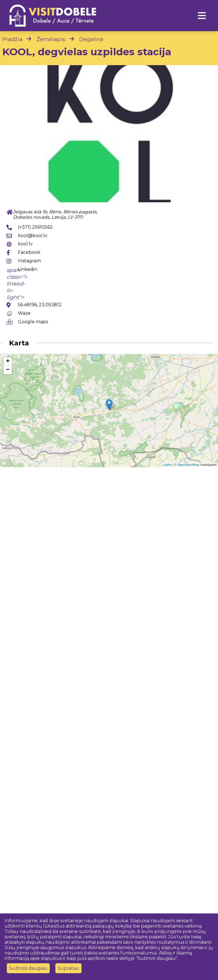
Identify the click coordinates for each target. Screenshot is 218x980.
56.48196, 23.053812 (40, 305)
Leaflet (167, 465)
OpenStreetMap (188, 465)
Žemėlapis (51, 39)
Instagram (29, 261)
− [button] (8, 370)
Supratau (68, 968)
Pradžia (12, 39)
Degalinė (91, 39)
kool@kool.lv (33, 236)
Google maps (33, 322)
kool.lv (25, 244)
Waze (24, 313)
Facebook (29, 252)
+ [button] (8, 362)
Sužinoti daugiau (28, 968)
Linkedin (28, 269)
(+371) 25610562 (35, 227)
